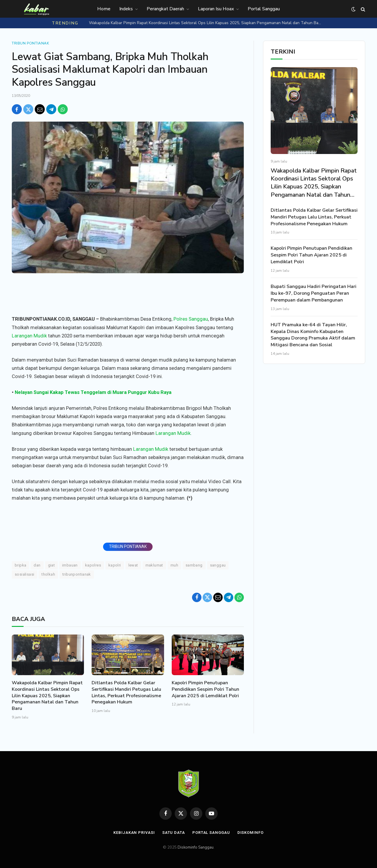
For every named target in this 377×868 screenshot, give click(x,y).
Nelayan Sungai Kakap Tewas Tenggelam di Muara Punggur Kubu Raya (93, 392)
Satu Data (174, 833)
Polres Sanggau (191, 319)
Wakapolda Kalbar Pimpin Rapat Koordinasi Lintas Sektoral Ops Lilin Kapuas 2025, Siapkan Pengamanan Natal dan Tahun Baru (206, 23)
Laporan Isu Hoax (216, 9)
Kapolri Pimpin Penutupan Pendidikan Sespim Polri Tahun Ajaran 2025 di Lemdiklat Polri (205, 689)
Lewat (133, 565)
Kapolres (93, 565)
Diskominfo (250, 833)
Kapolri (115, 565)
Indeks (126, 9)
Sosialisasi (24, 574)
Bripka (20, 565)
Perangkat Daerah (165, 9)
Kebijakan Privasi (134, 833)
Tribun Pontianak (30, 43)
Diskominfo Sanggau (196, 847)
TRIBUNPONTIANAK (77, 574)
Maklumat (154, 565)
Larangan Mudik (29, 336)
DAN (37, 565)
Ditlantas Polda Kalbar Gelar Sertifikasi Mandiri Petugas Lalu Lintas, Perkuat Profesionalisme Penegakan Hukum (126, 693)
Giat (52, 565)
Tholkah (48, 574)
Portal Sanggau (264, 9)
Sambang (194, 565)
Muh (174, 565)
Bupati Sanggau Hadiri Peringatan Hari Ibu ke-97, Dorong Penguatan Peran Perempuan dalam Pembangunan (314, 293)
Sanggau (218, 565)
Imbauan (70, 565)
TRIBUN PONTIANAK (128, 546)
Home (104, 9)
